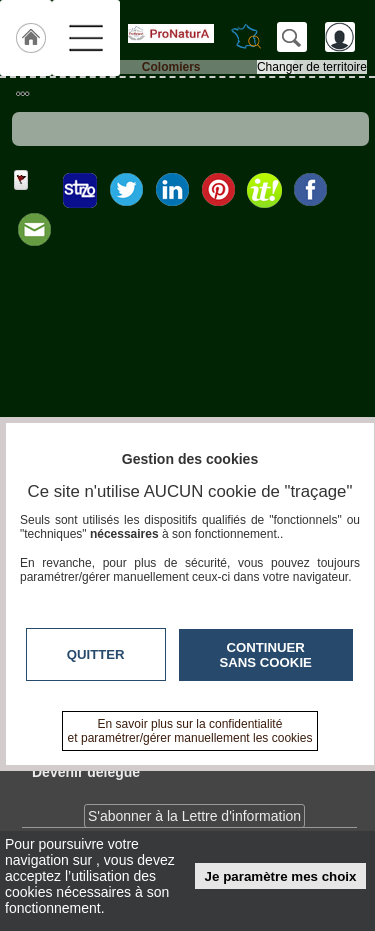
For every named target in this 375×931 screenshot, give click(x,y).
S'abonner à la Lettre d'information (194, 816)
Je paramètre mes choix (281, 876)
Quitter (96, 654)
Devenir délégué (86, 772)
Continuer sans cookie (266, 655)
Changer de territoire (312, 67)
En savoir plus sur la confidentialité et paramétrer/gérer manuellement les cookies (190, 731)
